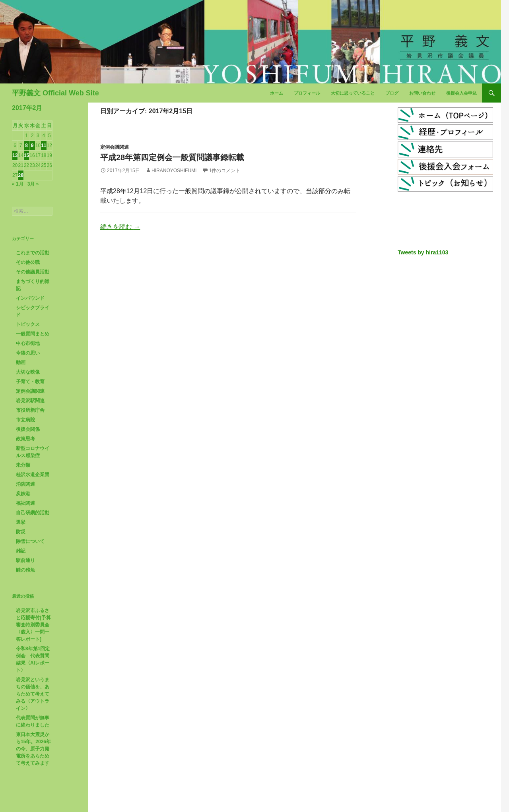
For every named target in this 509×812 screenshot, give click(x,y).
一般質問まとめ (33, 334)
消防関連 (25, 484)
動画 (21, 362)
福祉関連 (25, 503)
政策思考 (25, 439)
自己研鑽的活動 (33, 513)
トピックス (28, 324)
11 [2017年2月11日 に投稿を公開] (44, 145)
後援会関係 (28, 429)
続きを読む (120, 227)
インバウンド (30, 298)
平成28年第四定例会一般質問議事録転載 (172, 157)
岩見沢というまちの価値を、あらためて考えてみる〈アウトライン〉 (33, 694)
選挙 (21, 522)
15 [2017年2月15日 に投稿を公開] (26, 155)
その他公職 (28, 262)
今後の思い (28, 353)
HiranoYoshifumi (174, 171)
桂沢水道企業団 (33, 475)
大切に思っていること (353, 93)
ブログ (392, 93)
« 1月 (18, 184)
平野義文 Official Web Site (55, 93)
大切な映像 (28, 372)
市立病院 (25, 420)
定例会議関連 (115, 147)
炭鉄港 (23, 494)
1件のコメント (225, 171)
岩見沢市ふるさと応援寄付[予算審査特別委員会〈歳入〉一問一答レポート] (33, 625)
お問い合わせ (422, 93)
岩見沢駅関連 (30, 401)
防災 (21, 532)
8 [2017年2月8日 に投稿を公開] (26, 145)
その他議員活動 (33, 272)
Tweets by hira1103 (423, 252)
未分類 (23, 465)
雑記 (21, 551)
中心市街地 (28, 343)
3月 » (33, 184)
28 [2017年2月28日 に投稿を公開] (20, 175)
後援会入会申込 (461, 93)
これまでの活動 (33, 253)
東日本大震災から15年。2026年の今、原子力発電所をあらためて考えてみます (33, 749)
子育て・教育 (30, 382)
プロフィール (307, 93)
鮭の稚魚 (25, 570)
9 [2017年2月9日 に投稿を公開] (32, 145)
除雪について (30, 541)
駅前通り (25, 560)
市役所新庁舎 (30, 410)
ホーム (277, 93)
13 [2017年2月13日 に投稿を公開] (15, 155)
